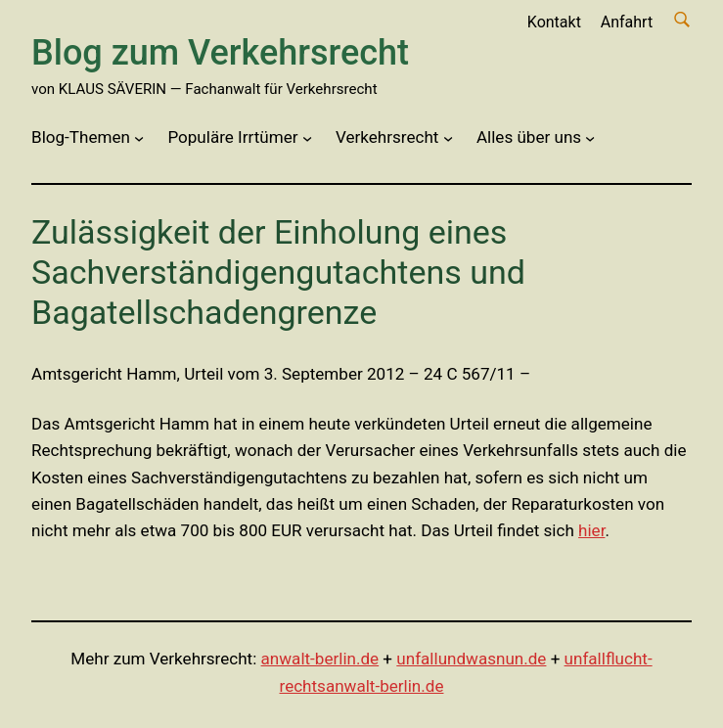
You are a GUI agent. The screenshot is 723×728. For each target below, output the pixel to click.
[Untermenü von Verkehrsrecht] (448, 138)
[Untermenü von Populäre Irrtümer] (307, 138)
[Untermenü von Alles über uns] (590, 138)
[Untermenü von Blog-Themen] (139, 138)
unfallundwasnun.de (471, 659)
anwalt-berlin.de (320, 659)
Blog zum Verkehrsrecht (220, 53)
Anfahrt (627, 22)
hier (591, 530)
